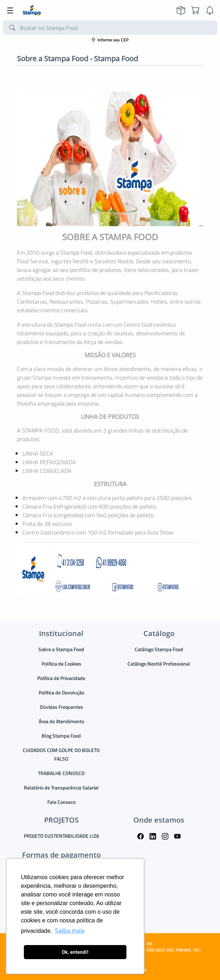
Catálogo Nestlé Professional (159, 664)
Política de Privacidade (61, 678)
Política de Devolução (61, 692)
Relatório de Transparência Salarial (61, 787)
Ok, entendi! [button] (75, 952)
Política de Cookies (61, 664)
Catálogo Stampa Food (159, 649)
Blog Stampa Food (61, 736)
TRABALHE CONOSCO (61, 773)
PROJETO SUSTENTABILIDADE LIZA (61, 836)
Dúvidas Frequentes (61, 707)
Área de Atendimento (61, 721)
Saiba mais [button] (70, 930)
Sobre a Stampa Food (61, 649)
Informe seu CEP (110, 40)
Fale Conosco (61, 802)
